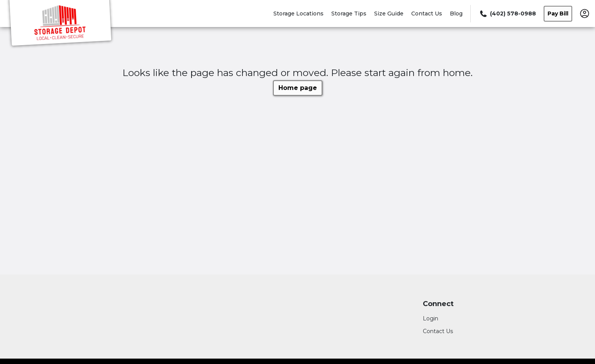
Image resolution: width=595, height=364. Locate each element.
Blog (456, 14)
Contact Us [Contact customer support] (438, 331)
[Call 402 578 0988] (507, 14)
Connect (438, 304)
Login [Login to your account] (431, 318)
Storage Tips (349, 14)
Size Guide (389, 14)
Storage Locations (298, 14)
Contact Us (427, 14)
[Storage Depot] (60, 24)
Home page (298, 88)
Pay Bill (558, 14)
